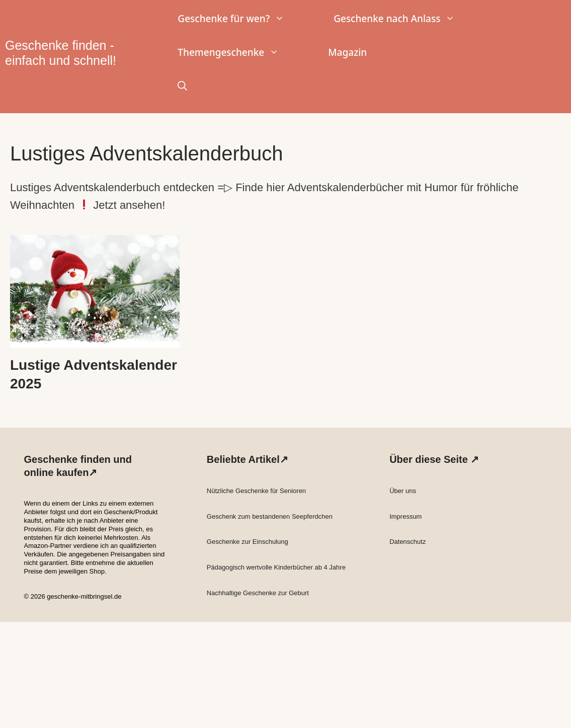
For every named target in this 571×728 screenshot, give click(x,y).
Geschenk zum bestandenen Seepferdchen (270, 516)
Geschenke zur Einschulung (248, 542)
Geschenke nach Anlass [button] (406, 19)
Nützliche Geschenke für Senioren (256, 491)
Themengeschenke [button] (240, 53)
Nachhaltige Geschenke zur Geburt (258, 593)
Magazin (347, 52)
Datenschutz (407, 542)
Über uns (403, 491)
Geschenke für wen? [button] (243, 19)
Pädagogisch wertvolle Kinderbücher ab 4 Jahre (276, 567)
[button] (182, 86)
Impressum (405, 516)
